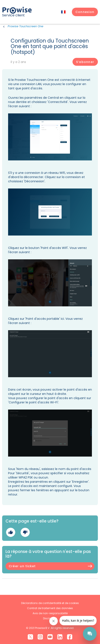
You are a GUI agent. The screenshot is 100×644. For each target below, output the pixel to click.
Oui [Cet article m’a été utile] (11, 532)
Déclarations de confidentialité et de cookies (50, 603)
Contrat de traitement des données (50, 608)
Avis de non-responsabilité (50, 613)
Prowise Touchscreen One (25, 26)
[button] (85, 12)
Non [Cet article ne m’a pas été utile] (25, 532)
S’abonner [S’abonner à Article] (85, 62)
